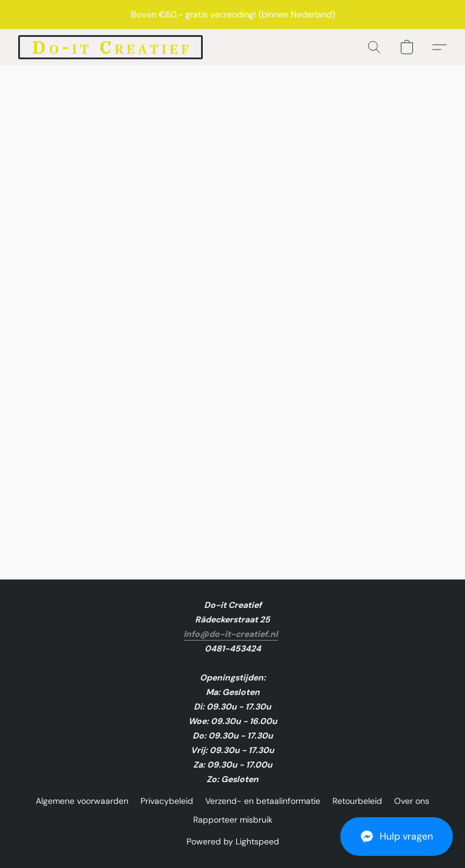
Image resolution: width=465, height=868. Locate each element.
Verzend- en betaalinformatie (263, 801)
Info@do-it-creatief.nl (231, 634)
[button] (397, 837)
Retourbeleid (357, 801)
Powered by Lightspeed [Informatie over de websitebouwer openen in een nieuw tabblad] (233, 841)
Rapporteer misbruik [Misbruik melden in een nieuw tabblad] (233, 820)
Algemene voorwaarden (82, 801)
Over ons (412, 801)
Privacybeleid (167, 801)
